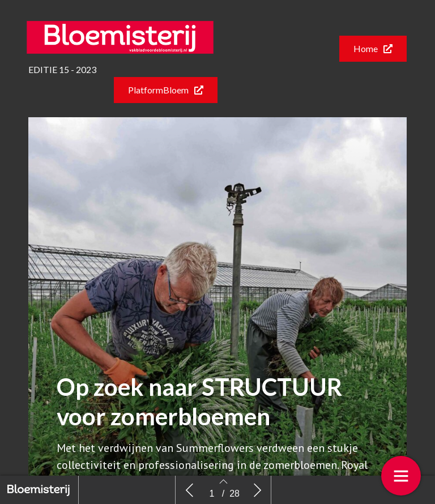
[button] (373, 49)
